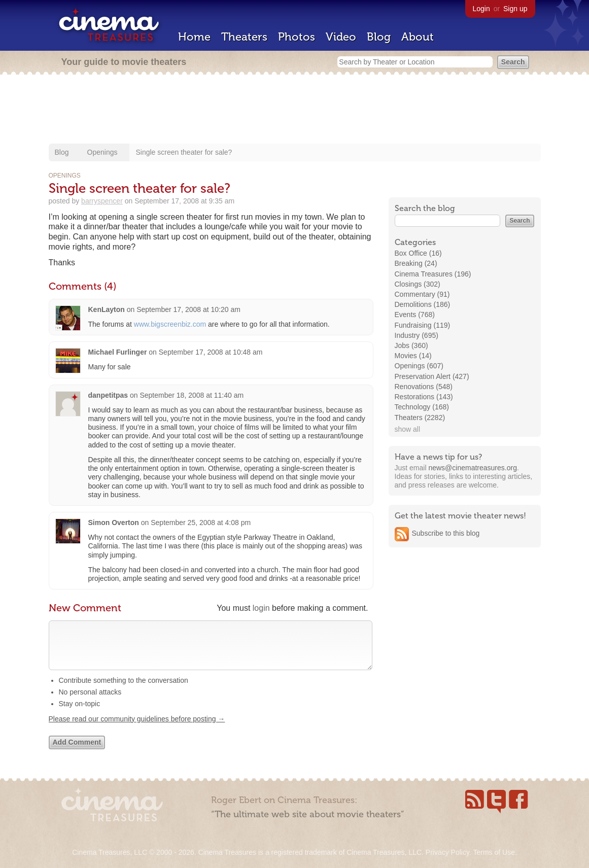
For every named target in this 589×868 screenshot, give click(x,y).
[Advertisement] (295, 110)
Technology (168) (422, 407)
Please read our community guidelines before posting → (137, 729)
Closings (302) (418, 284)
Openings (102, 152)
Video (341, 37)
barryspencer (102, 201)
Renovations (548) (424, 387)
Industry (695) (417, 335)
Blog (379, 37)
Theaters (244, 37)
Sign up (515, 9)
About (418, 37)
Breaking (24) (416, 263)
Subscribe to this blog (446, 533)
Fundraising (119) (423, 325)
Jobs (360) (411, 345)
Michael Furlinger (119, 352)
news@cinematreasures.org (473, 468)
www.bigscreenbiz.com (170, 324)
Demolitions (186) (423, 304)
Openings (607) (419, 366)
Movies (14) (413, 356)
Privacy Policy (447, 852)
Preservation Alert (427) (432, 376)
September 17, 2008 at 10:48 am (211, 352)
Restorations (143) (424, 397)
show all (408, 429)
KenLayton (107, 309)
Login (481, 9)
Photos (297, 37)
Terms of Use (494, 852)
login (261, 608)
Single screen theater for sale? (184, 152)
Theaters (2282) (420, 418)
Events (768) (415, 315)
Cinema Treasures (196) (433, 274)
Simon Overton (114, 523)
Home (194, 37)
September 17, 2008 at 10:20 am (188, 309)
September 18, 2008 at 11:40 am (192, 395)
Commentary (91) (422, 294)
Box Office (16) (418, 253)
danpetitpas (108, 395)
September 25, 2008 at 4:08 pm (201, 523)
